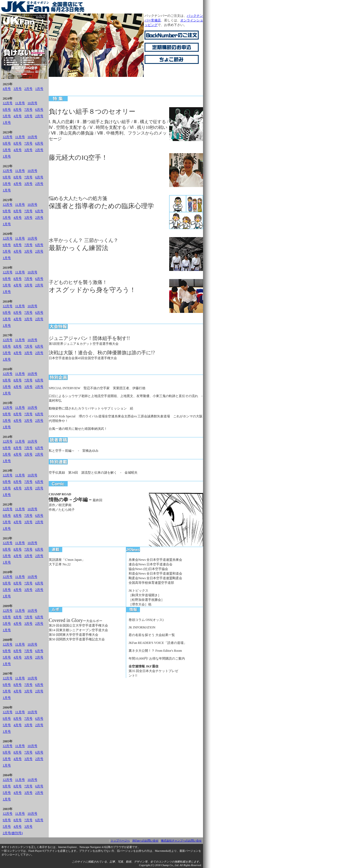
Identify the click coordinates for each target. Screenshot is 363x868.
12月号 (8, 103)
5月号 (7, 116)
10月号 (32, 103)
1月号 (39, 89)
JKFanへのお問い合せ (145, 841)
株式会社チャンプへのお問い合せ (181, 841)
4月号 (7, 89)
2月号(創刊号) (13, 833)
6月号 (39, 110)
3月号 (18, 89)
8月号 (18, 110)
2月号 (28, 89)
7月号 (28, 110)
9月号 (7, 110)
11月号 (20, 103)
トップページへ (120, 841)
